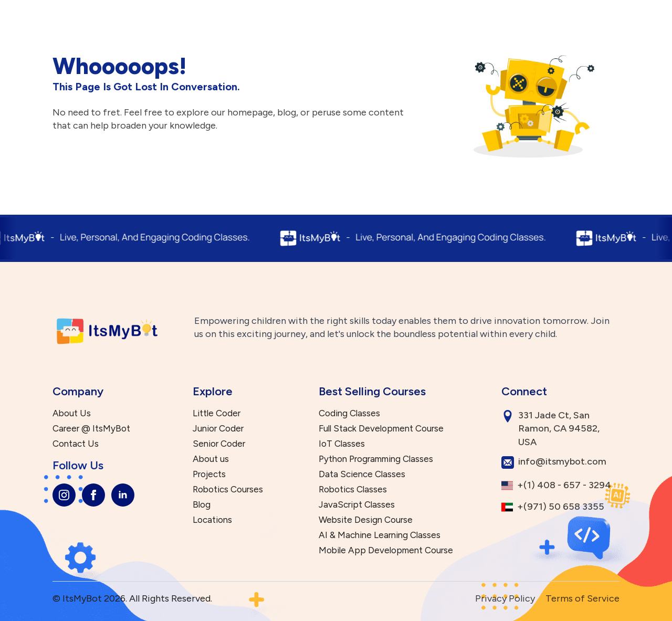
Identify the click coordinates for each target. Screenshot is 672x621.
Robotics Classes (353, 490)
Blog (202, 505)
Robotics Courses (228, 490)
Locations (212, 520)
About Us (72, 413)
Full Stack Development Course (381, 429)
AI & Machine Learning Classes (380, 535)
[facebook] (93, 495)
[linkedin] (123, 495)
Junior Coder (218, 429)
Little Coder (217, 413)
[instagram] (64, 495)
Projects (209, 474)
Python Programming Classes (376, 459)
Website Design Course (366, 520)
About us (211, 459)
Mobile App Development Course (386, 550)
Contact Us (76, 444)
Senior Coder (219, 444)
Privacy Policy (505, 598)
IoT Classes (342, 444)
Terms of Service (582, 598)
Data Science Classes (362, 474)
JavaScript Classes (357, 505)
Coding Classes (349, 413)
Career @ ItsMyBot (91, 429)
